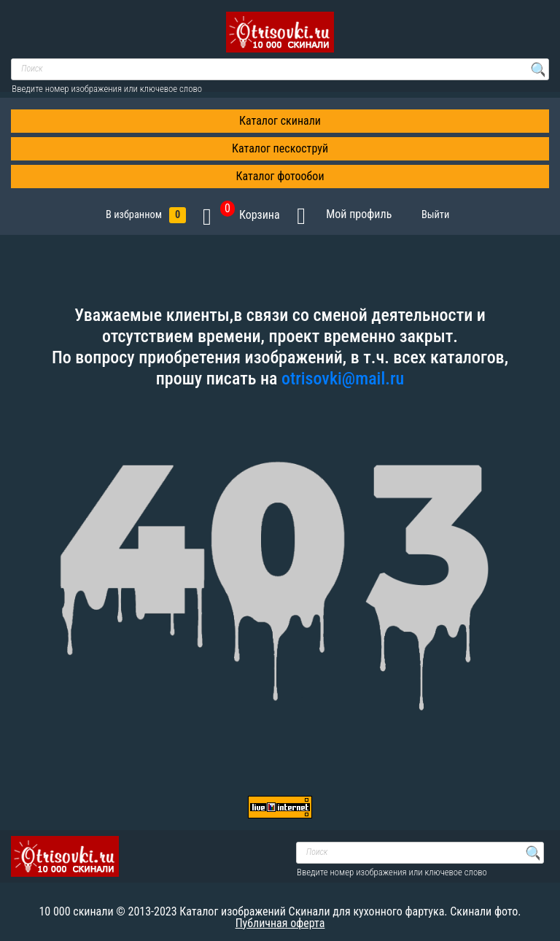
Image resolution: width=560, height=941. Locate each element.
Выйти (438, 215)
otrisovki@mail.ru (343, 379)
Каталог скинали (280, 121)
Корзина (250, 215)
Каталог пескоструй (280, 148)
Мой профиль (359, 214)
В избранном (145, 215)
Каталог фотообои (280, 176)
